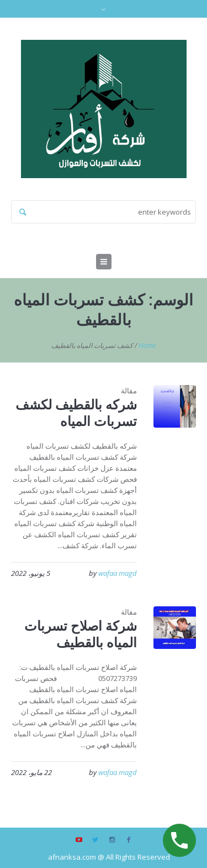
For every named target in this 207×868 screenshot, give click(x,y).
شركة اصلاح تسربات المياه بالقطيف (81, 634)
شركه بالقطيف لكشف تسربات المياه (76, 412)
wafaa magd (118, 573)
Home (147, 345)
